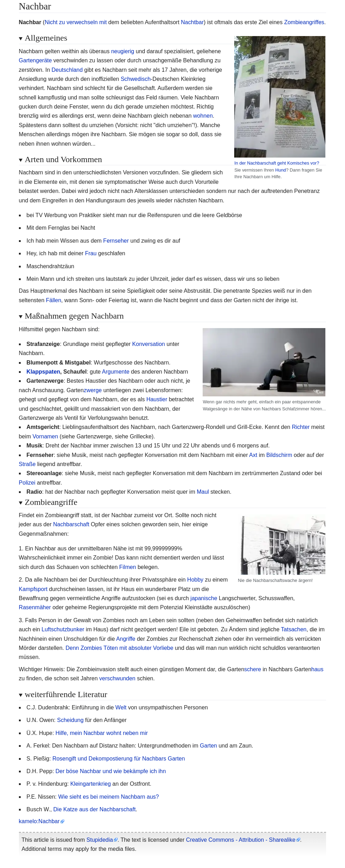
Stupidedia (100, 840)
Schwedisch (136, 79)
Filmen (128, 567)
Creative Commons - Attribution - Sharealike (241, 840)
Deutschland (67, 70)
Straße (27, 464)
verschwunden (117, 678)
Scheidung (70, 720)
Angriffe (126, 639)
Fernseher (116, 241)
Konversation (148, 344)
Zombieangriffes (304, 22)
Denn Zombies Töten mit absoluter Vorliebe (119, 648)
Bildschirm (279, 455)
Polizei (27, 483)
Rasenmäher (35, 607)
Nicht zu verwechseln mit (76, 22)
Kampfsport (33, 589)
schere (253, 669)
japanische (204, 598)
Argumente (116, 372)
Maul (203, 492)
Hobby (195, 580)
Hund (281, 170)
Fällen (54, 300)
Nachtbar (192, 22)
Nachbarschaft (71, 524)
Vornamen (45, 436)
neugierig (123, 51)
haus (317, 669)
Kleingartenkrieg (90, 784)
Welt (121, 707)
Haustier (157, 399)
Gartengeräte (35, 60)
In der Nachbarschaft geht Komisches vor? (277, 163)
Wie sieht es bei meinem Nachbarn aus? (109, 797)
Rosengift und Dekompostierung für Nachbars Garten (119, 759)
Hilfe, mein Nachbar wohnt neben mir (102, 733)
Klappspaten (43, 372)
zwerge (93, 390)
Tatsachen (294, 629)
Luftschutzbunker (63, 629)
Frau (91, 253)
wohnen (203, 116)
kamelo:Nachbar (39, 821)
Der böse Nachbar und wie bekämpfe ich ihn (111, 771)
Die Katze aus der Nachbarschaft (94, 809)
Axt (253, 455)
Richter (301, 427)
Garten (208, 746)
